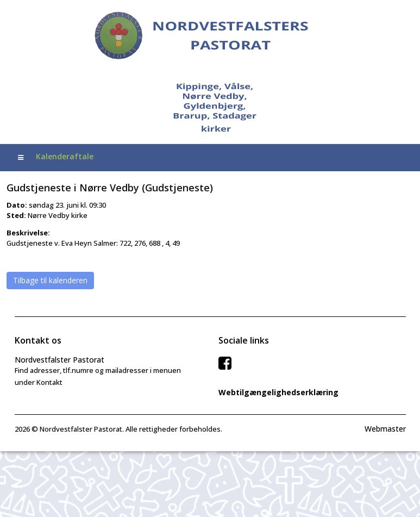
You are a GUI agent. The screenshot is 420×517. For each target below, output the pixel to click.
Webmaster (385, 429)
